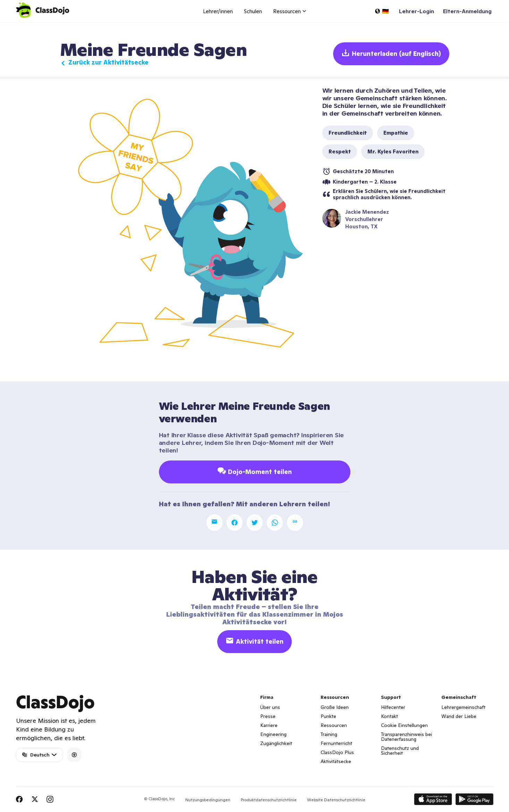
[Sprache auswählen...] (382, 11)
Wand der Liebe (459, 716)
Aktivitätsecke (336, 761)
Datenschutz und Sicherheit (400, 751)
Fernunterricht (336, 743)
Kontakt (389, 716)
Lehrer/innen (218, 11)
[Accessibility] (74, 755)
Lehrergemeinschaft (463, 707)
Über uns (270, 707)
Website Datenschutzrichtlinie (336, 800)
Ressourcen (334, 725)
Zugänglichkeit (276, 743)
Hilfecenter (393, 707)
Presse (268, 716)
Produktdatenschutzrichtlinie (269, 800)
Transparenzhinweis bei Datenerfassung (406, 737)
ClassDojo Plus (337, 752)
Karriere (269, 725)
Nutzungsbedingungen (208, 800)
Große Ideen (335, 707)
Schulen (253, 11)
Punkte (328, 716)
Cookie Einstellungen (404, 725)
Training (329, 734)
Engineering (273, 734)
